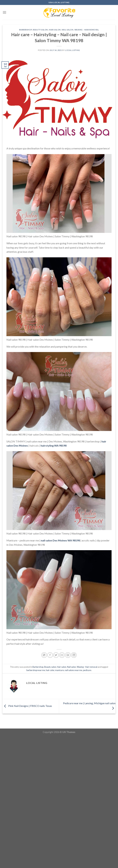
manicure (59, 670)
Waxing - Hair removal (87, 30)
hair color (50, 670)
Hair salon (55, 30)
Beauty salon (40, 30)
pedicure (87, 670)
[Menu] (4, 12)
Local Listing (73, 50)
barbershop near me (36, 670)
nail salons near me (73, 670)
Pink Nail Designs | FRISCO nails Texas (27, 706)
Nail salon (68, 30)
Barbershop (26, 30)
